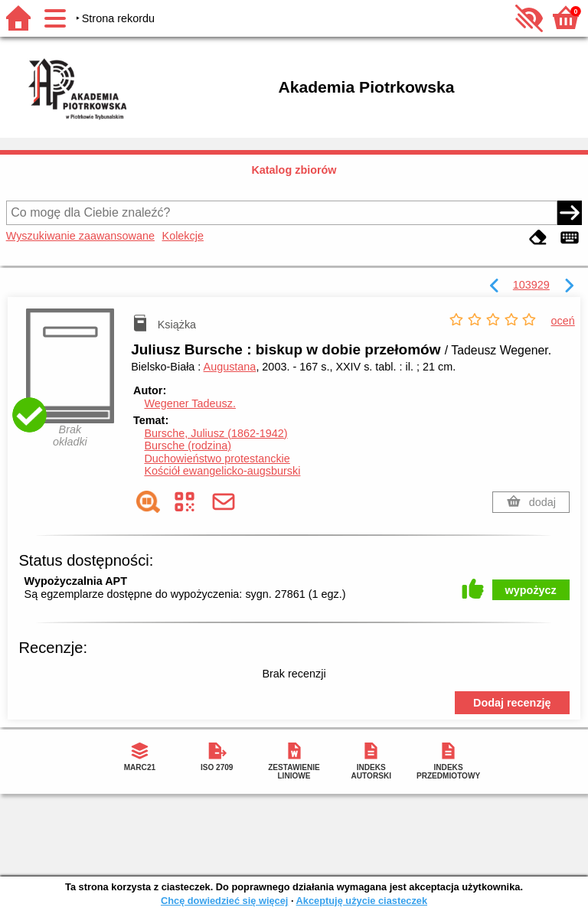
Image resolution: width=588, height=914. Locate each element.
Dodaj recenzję (512, 703)
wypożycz (531, 590)
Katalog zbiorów (294, 170)
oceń (563, 321)
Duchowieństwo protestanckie (217, 459)
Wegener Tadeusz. (189, 403)
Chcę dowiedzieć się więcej (224, 901)
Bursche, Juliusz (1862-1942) (216, 433)
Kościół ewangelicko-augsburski (222, 471)
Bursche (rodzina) (188, 446)
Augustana (230, 367)
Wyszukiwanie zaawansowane (80, 236)
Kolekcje (183, 236)
